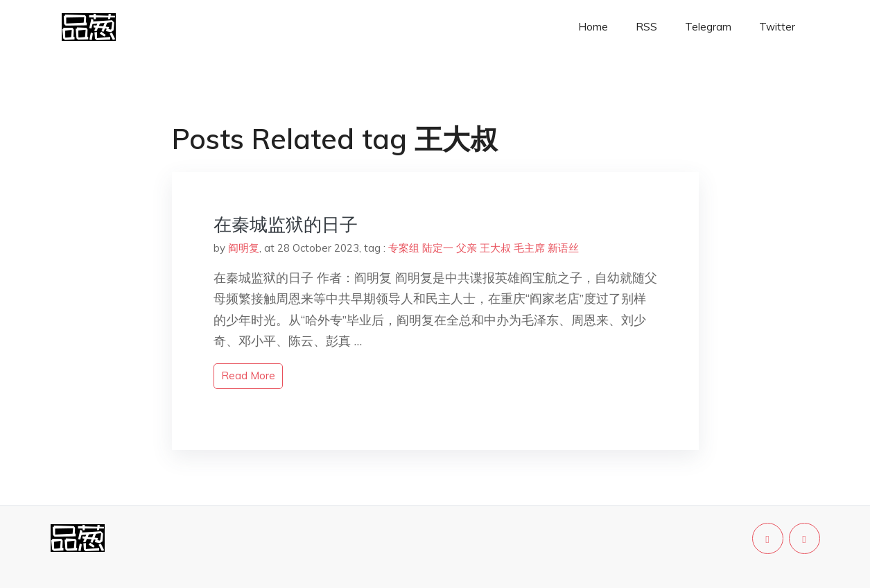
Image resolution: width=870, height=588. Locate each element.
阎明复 (244, 248)
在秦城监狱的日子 (286, 224)
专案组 (404, 248)
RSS (646, 27)
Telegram (708, 27)
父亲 (467, 248)
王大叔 (495, 248)
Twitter (777, 27)
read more (248, 375)
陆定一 (438, 248)
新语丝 (563, 248)
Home (593, 27)
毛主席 (529, 248)
